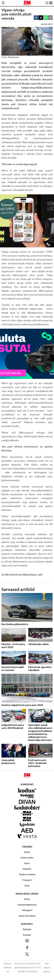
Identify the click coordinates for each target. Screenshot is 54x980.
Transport (27, 880)
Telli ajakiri (27, 910)
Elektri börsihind (27, 916)
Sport (27, 863)
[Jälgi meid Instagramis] (27, 941)
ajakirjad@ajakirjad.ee (23, 968)
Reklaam (27, 929)
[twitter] (41, 18)
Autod (27, 852)
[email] (50, 18)
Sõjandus (27, 869)
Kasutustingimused (27, 905)
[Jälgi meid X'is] (27, 954)
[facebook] (36, 18)
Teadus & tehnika (27, 874)
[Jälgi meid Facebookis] (27, 948)
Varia (27, 885)
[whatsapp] (46, 18)
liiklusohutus (30, 575)
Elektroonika (27, 858)
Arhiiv (27, 899)
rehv (40, 575)
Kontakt (27, 935)
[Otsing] (47, 3)
